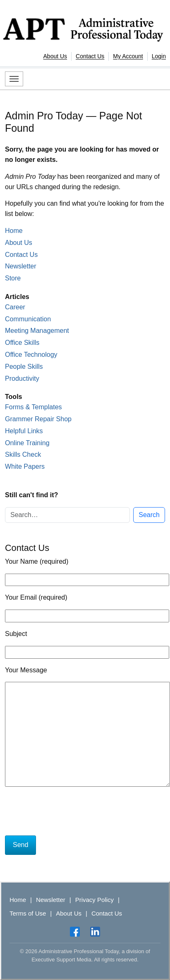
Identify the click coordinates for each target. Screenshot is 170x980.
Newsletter (21, 266)
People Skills (24, 367)
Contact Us (90, 56)
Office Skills (22, 343)
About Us (55, 56)
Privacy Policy (95, 900)
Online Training (27, 443)
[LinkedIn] (95, 931)
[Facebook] (75, 931)
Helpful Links (24, 431)
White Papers (25, 466)
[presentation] (68, 813)
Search (149, 515)
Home (14, 231)
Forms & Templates (34, 407)
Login (159, 56)
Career (15, 307)
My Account (128, 56)
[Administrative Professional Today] (85, 28)
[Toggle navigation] (14, 79)
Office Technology (31, 355)
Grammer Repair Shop (38, 419)
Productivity (22, 378)
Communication (28, 319)
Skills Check (23, 454)
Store (13, 278)
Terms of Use (28, 913)
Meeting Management (37, 331)
